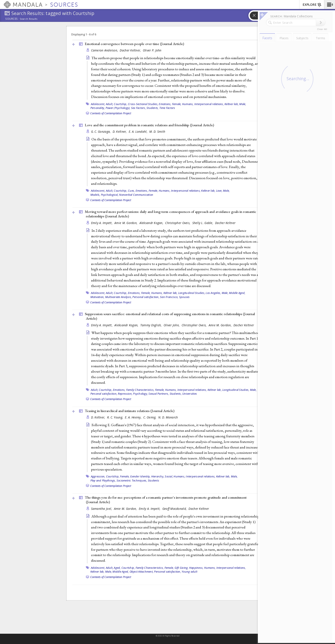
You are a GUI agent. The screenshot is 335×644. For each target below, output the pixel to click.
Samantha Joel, (102, 509)
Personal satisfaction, (146, 297)
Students (153, 480)
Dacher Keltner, (131, 50)
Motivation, (97, 297)
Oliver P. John (152, 50)
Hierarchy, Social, (162, 476)
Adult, (110, 104)
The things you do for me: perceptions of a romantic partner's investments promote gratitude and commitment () (166, 500)
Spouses (184, 297)
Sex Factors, (138, 108)
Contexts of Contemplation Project (111, 113)
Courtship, (120, 104)
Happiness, (196, 568)
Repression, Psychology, (133, 394)
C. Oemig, (150, 417)
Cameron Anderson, (105, 50)
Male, (243, 104)
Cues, (131, 191)
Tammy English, (151, 325)
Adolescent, (98, 104)
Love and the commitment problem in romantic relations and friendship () (149, 125)
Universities (190, 394)
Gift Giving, (182, 568)
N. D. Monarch (168, 417)
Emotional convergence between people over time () (134, 44)
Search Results (29, 19)
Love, (219, 191)
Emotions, (165, 104)
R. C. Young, (116, 417)
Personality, (98, 108)
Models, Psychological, (105, 195)
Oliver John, (172, 325)
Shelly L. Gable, (203, 223)
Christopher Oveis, (178, 223)
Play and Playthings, (103, 480)
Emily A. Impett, (102, 223)
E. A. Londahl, (138, 132)
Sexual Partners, (159, 394)
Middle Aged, (237, 293)
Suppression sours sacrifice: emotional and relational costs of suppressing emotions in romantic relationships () (170, 316)
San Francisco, (169, 297)
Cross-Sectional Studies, (143, 104)
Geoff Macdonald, (175, 509)
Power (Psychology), (118, 108)
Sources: (12, 19)
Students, (153, 108)
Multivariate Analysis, (119, 297)
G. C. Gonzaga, (101, 132)
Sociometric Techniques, (132, 480)
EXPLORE (312, 5)
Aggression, (98, 476)
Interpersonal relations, (209, 104)
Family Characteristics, (140, 390)
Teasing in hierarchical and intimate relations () (130, 411)
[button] (330, 5)
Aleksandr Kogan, (152, 223)
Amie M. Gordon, (126, 223)
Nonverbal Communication (136, 195)
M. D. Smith (157, 132)
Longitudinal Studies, (192, 293)
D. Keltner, (120, 132)
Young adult (189, 572)
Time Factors (167, 108)
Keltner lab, (232, 104)
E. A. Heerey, (134, 417)
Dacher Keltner (225, 223)
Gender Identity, (140, 476)
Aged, (117, 568)
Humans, (188, 104)
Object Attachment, (142, 572)
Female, (177, 104)
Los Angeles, (213, 293)
